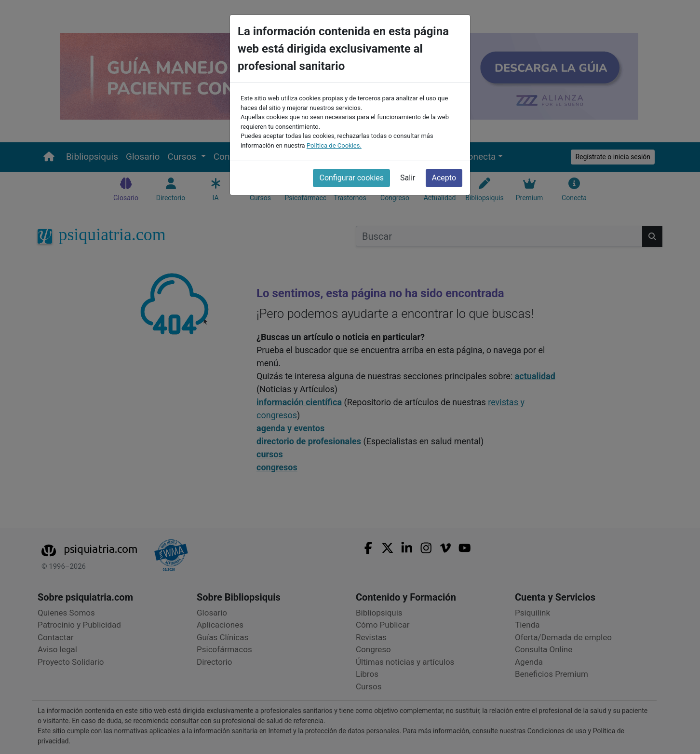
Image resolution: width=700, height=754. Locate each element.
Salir (408, 177)
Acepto (444, 177)
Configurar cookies (351, 177)
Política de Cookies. (334, 144)
